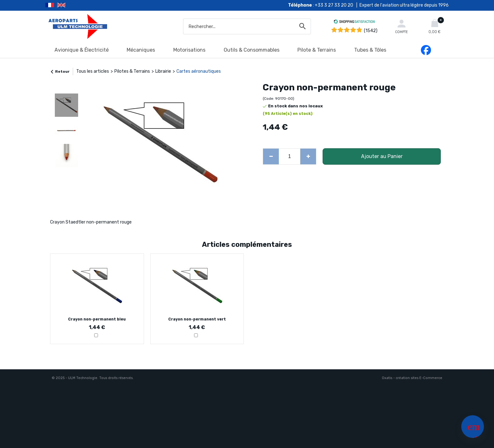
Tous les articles (93, 71)
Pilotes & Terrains (132, 71)
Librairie (163, 71)
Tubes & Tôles (370, 50)
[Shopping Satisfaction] (354, 23)
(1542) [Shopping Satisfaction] (371, 31)
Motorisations (189, 50)
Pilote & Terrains (317, 50)
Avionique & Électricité (82, 50)
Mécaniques (141, 50)
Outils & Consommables (252, 50)
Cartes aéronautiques (199, 71)
